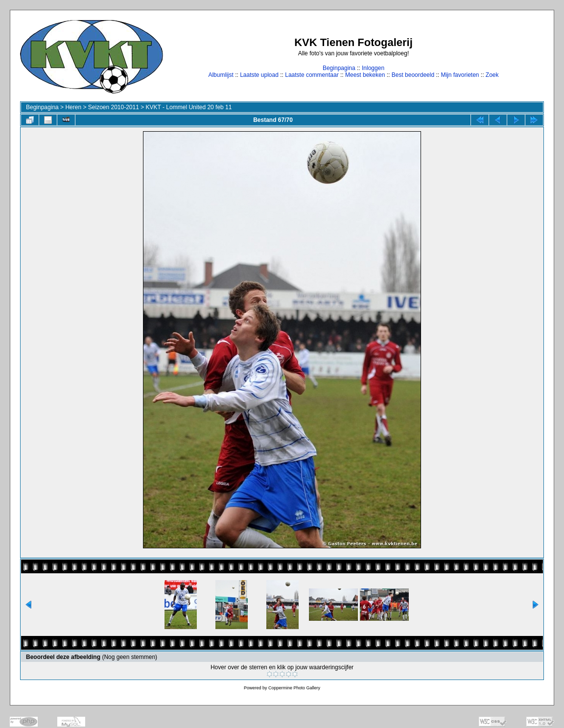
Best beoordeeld (413, 75)
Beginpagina (339, 68)
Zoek (492, 75)
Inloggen (373, 68)
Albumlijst (221, 75)
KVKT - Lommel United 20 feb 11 (189, 107)
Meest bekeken (365, 75)
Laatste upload (259, 75)
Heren (73, 107)
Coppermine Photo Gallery (294, 688)
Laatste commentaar (312, 75)
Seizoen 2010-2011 (114, 107)
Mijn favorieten (460, 75)
